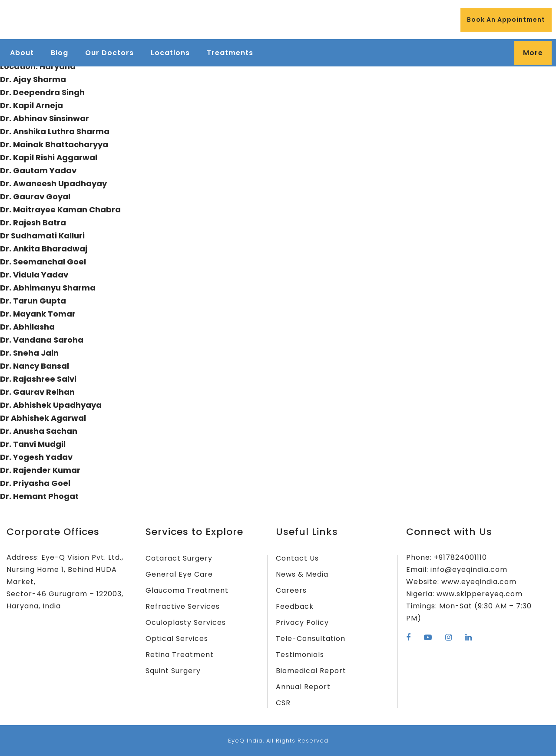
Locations (170, 53)
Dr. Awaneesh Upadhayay (53, 183)
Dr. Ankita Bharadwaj (44, 249)
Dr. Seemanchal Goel (43, 262)
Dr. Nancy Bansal (35, 366)
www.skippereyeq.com (480, 594)
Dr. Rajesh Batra (33, 223)
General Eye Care (179, 574)
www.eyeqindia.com (479, 582)
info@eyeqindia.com (469, 569)
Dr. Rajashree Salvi (38, 379)
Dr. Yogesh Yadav (36, 457)
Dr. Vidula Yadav (34, 275)
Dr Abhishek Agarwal (43, 418)
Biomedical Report (311, 671)
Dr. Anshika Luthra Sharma (55, 131)
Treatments (230, 53)
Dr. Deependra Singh (42, 92)
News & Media (302, 574)
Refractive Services (183, 606)
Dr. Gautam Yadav (38, 170)
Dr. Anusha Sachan (39, 431)
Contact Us (297, 558)
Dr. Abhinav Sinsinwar (45, 118)
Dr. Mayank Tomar (38, 314)
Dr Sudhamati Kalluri (42, 236)
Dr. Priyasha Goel (35, 483)
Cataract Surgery (179, 558)
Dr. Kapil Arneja (31, 105)
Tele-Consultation (311, 639)
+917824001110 (460, 557)
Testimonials (300, 655)
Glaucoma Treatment (187, 590)
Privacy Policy (302, 622)
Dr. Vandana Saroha (42, 340)
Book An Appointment (506, 20)
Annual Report (303, 687)
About (22, 53)
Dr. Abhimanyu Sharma (48, 288)
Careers (291, 590)
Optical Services (177, 639)
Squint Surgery (173, 671)
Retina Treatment (180, 655)
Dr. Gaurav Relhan (37, 392)
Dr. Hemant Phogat (39, 496)
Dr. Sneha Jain (29, 353)
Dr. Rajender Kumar (40, 470)
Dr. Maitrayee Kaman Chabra (60, 210)
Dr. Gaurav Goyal (35, 196)
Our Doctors (109, 53)
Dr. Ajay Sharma (33, 79)
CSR (283, 703)
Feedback (295, 606)
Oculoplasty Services (186, 622)
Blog (60, 53)
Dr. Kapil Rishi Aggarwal (49, 157)
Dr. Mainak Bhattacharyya (54, 144)
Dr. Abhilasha (27, 327)
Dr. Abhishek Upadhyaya (51, 405)
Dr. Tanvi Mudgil (33, 444)
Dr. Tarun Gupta (33, 301)
